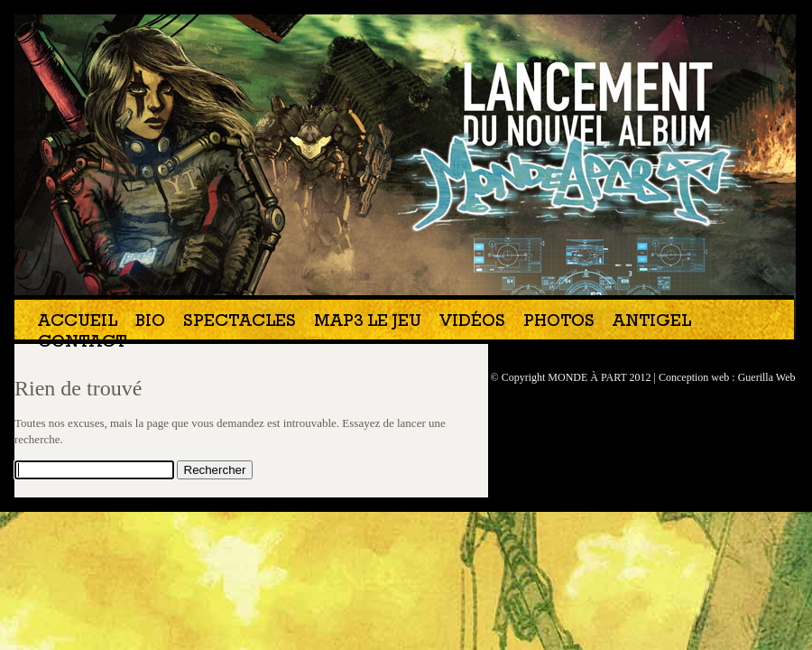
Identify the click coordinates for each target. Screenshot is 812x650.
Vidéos (472, 323)
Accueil (78, 323)
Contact (82, 344)
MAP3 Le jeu (368, 323)
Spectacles (240, 323)
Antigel (652, 323)
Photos (559, 323)
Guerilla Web (767, 377)
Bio (150, 323)
